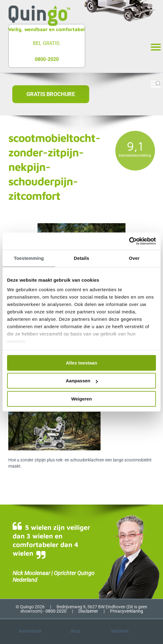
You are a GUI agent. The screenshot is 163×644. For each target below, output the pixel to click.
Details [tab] (81, 258)
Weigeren (81, 399)
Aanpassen (82, 381)
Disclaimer (88, 611)
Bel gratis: (47, 43)
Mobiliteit (120, 631)
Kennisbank (30, 631)
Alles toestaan (81, 363)
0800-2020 (47, 59)
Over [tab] (134, 258)
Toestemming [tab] (29, 258)
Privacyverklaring (127, 611)
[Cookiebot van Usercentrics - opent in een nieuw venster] (129, 241)
